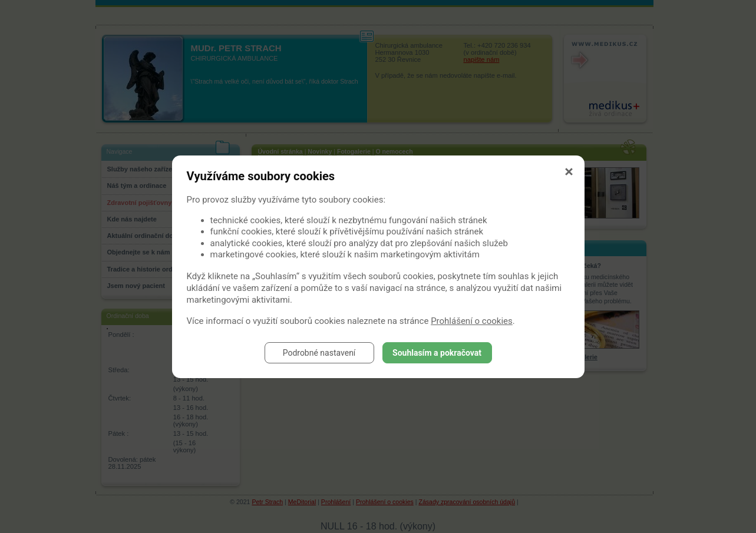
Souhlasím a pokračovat (437, 353)
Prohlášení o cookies (472, 321)
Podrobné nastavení (319, 353)
